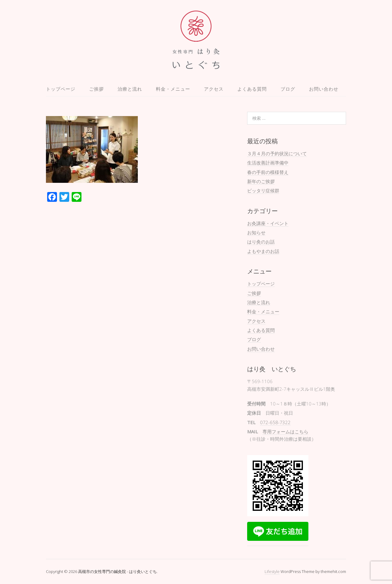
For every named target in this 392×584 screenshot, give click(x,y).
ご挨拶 (96, 89)
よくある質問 (252, 89)
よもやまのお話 (263, 251)
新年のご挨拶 (261, 181)
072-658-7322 (275, 422)
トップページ (61, 89)
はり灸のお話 (261, 242)
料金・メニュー (173, 89)
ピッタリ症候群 (263, 190)
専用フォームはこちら (285, 431)
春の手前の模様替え (268, 172)
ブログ (288, 89)
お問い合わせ (324, 89)
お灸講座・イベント (268, 223)
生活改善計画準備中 (268, 163)
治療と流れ (130, 89)
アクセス (214, 89)
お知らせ (256, 232)
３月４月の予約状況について (277, 153)
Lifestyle (272, 571)
